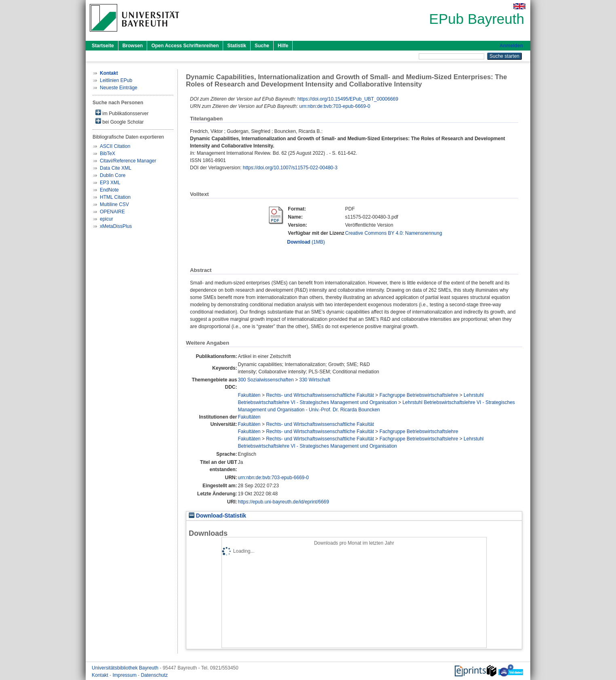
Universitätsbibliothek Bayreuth (126, 668)
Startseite (103, 46)
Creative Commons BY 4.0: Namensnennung (394, 233)
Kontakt (101, 675)
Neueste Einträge (119, 88)
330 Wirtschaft (315, 380)
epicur (107, 219)
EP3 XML (110, 183)
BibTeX (108, 154)
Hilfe (283, 46)
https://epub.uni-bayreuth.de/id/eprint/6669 (283, 502)
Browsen (133, 46)
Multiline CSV (114, 204)
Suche (262, 46)
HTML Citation (115, 197)
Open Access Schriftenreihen (185, 46)
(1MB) (306, 242)
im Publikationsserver (122, 113)
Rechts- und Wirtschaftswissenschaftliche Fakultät (320, 395)
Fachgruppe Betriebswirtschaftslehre (419, 395)
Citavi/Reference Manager (128, 161)
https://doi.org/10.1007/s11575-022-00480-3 (290, 168)
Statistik (237, 46)
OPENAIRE (112, 212)
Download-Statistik (217, 516)
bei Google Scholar (119, 121)
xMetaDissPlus (116, 226)
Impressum (125, 675)
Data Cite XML (116, 168)
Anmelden (511, 46)
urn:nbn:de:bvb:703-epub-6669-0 (334, 106)
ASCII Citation (115, 146)
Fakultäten (249, 395)
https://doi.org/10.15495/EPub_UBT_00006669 (348, 99)
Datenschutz (154, 675)
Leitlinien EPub (116, 80)
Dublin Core (113, 175)
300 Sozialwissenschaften (266, 380)
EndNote (109, 190)
